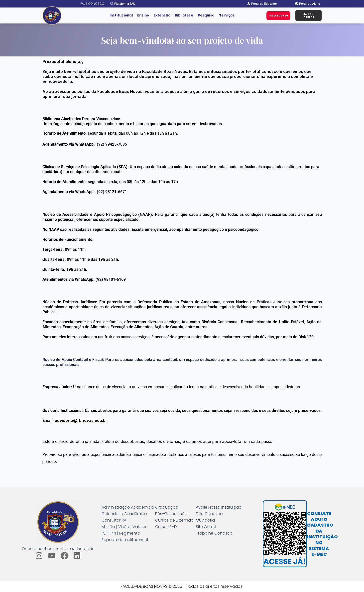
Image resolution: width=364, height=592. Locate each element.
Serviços (227, 15)
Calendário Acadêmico (124, 514)
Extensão (162, 15)
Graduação (167, 507)
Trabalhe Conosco (214, 533)
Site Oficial (206, 527)
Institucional (121, 15)
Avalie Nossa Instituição (219, 507)
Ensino (143, 15)
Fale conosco (92, 4)
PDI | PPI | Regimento (121, 533)
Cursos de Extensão (174, 520)
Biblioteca (184, 15)
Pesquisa (206, 15)
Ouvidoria (205, 520)
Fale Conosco (209, 514)
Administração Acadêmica (128, 507)
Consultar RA (114, 520)
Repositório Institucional (125, 540)
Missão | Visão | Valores (124, 527)
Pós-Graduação (171, 514)
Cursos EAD (166, 527)
